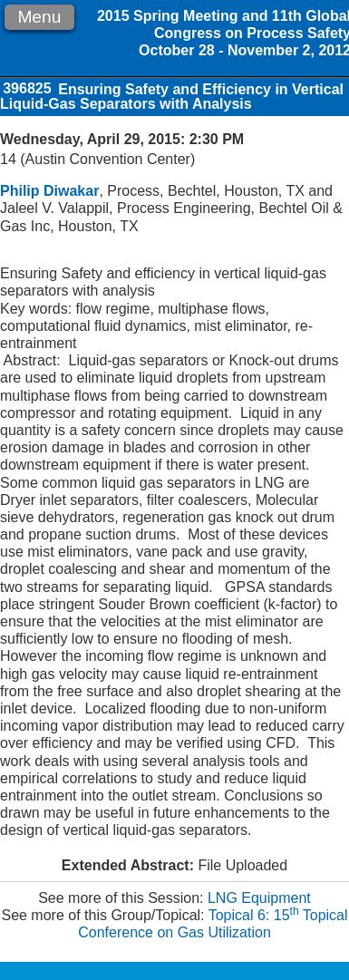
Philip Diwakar (49, 191)
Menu (39, 17)
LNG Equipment (259, 898)
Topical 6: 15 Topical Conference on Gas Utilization (213, 924)
